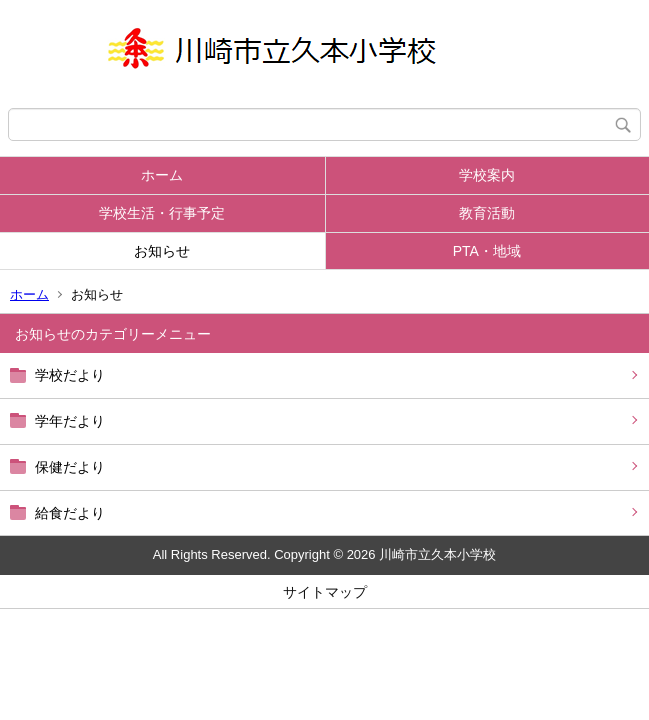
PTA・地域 (487, 251)
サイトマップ (325, 592)
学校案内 (487, 175)
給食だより (70, 513)
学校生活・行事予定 (162, 213)
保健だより (70, 467)
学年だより (70, 421)
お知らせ (162, 251)
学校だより (70, 375)
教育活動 (487, 213)
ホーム (162, 175)
